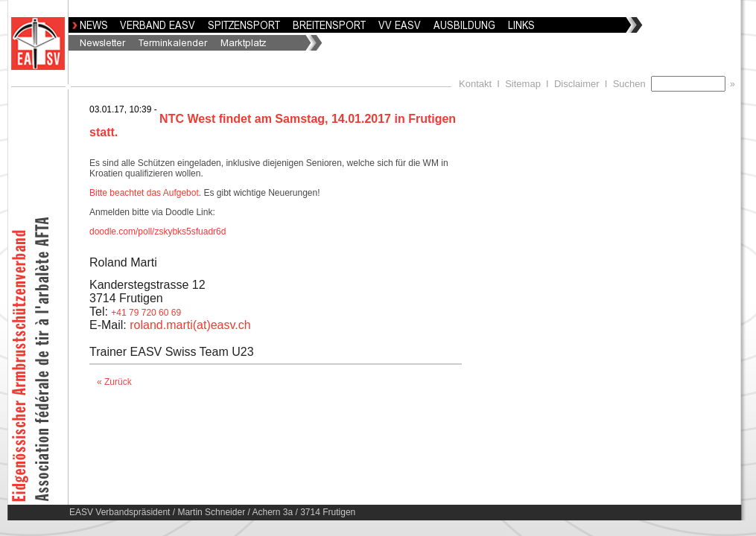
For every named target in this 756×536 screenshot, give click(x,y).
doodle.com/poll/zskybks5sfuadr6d (158, 232)
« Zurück (114, 382)
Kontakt (475, 84)
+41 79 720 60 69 (146, 313)
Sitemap (523, 84)
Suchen (632, 84)
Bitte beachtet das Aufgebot (144, 193)
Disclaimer (577, 84)
